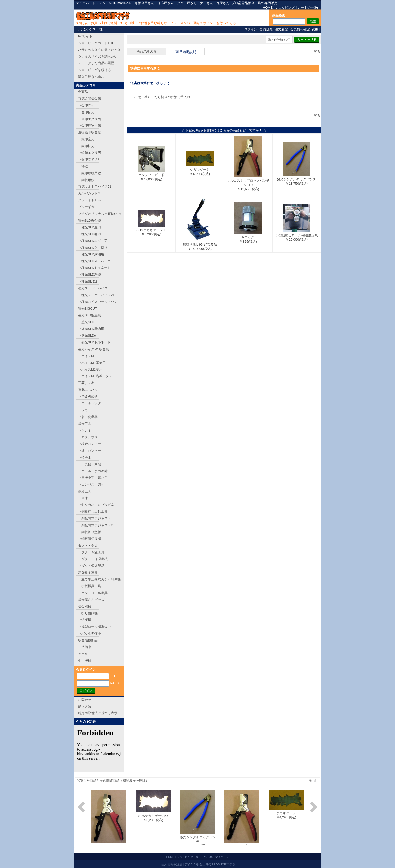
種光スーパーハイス (93, 288)
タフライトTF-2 (90, 200)
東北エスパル (88, 390)
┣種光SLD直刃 (89, 227)
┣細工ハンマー (90, 451)
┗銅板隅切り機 (90, 539)
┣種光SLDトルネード (94, 268)
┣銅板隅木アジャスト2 (95, 525)
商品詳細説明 (146, 51)
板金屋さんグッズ (91, 600)
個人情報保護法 (172, 864)
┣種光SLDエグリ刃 (93, 241)
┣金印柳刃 (86, 112)
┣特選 (83, 166)
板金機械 (85, 606)
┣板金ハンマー (90, 444)
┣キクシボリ (88, 437)
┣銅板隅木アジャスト (94, 518)
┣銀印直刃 (86, 139)
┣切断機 (85, 620)
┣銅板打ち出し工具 (93, 512)
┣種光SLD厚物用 (91, 254)
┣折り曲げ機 (88, 613)
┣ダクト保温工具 (91, 552)
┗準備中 (85, 647)
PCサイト (85, 36)
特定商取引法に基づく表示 (98, 713)
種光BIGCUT (88, 309)
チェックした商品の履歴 (96, 63)
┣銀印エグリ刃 (90, 153)
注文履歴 (281, 29)
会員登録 (266, 29)
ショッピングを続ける (94, 70)
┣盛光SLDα (87, 336)
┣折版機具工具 (90, 586)
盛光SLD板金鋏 (89, 315)
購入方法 (85, 706)
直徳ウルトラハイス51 (95, 186)
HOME (268, 7)
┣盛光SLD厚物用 (91, 329)
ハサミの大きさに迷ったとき (99, 50)
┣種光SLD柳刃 (89, 234)
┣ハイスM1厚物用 (92, 363)
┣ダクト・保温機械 (93, 559)
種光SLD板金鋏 (89, 220)
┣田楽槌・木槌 (90, 464)
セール (83, 654)
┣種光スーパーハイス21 (96, 295)
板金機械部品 (88, 640)
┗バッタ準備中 (90, 633)
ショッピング (285, 7)
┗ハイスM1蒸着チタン (95, 376)
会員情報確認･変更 (304, 29)
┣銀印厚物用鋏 (90, 173)
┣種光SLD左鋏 (89, 275)
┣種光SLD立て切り (93, 248)
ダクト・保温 (88, 546)
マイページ (222, 857)
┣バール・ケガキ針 (93, 471)
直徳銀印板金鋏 (90, 132)
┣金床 (83, 498)
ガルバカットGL (90, 193)
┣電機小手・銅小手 (93, 478)
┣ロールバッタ (90, 403)
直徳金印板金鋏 (90, 99)
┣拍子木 (85, 457)
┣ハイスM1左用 (90, 370)
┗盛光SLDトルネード (94, 342)
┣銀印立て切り (90, 160)
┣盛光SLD (86, 322)
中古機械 (85, 661)
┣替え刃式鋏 (88, 396)
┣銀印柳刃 (86, 146)
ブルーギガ (86, 207)
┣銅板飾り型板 (90, 532)
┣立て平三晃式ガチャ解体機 (99, 579)
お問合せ (85, 700)
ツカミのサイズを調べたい (98, 57)
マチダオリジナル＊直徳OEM (100, 214)
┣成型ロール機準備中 (94, 627)
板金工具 (85, 424)
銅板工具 (85, 491)
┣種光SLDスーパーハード (98, 261)
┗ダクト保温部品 (91, 566)
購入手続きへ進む (91, 77)
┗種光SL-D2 (88, 281)
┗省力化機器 (88, 417)
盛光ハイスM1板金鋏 (93, 349)
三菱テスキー (88, 383)
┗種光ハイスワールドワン (98, 302)
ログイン (251, 29)
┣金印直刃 (86, 105)
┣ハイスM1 (87, 356)
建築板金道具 (88, 572)
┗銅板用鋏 (86, 180)
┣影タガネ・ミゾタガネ (96, 505)
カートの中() (308, 7)
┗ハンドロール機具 (93, 593)
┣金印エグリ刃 (90, 119)
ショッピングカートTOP (96, 43)
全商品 (83, 92)
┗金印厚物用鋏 (90, 126)
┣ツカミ (85, 410)
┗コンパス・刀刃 (91, 485)
